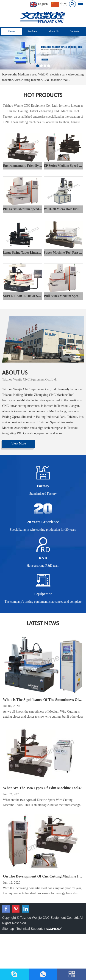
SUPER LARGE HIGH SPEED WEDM (30, 296)
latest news (43, 623)
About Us (53, 31)
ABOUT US (15, 373)
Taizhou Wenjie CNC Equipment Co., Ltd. (29, 379)
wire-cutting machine (28, 80)
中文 (59, 4)
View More (18, 443)
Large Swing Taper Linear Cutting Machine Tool (36, 253)
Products (33, 31)
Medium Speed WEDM (33, 74)
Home (12, 31)
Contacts (74, 31)
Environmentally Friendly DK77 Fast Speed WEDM (39, 166)
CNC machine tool (56, 80)
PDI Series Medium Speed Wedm (26, 209)
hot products (43, 95)
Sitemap (8, 929)
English (39, 4)
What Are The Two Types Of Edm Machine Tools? (42, 788)
